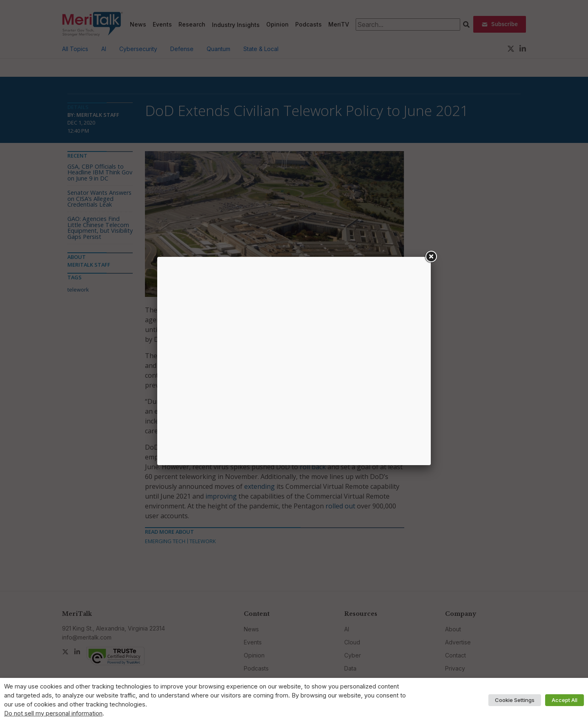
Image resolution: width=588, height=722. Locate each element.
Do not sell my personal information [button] (53, 713)
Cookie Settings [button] (515, 700)
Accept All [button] (565, 700)
